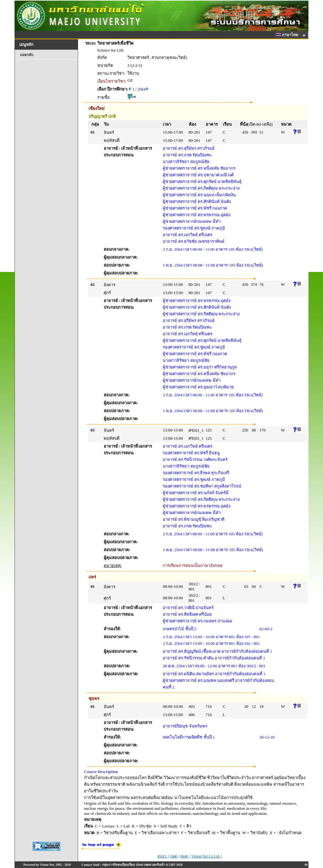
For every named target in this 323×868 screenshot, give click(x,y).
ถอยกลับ (27, 55)
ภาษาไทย (288, 35)
